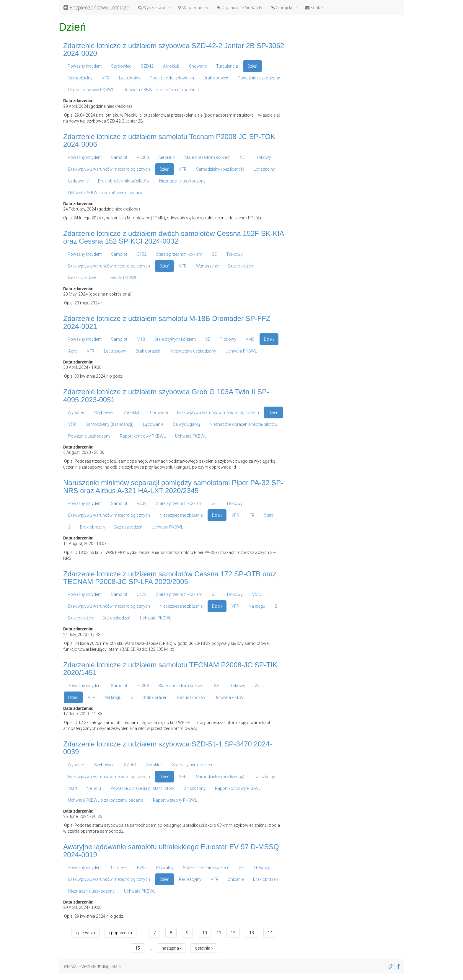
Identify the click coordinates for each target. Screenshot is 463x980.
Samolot (119, 157)
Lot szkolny (130, 78)
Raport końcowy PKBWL (91, 90)
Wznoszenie (207, 266)
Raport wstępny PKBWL (175, 800)
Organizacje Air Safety (239, 8)
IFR (252, 515)
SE (243, 157)
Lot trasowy (115, 351)
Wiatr (259, 686)
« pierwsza (85, 933)
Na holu (94, 788)
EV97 (142, 868)
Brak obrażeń (216, 78)
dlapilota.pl (110, 966)
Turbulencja (227, 66)
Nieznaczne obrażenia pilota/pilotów (244, 424)
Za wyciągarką (186, 424)
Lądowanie (78, 181)
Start (268, 515)
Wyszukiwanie (154, 8)
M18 (141, 339)
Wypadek (76, 412)
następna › (171, 948)
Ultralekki (119, 868)
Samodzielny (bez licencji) (220, 169)
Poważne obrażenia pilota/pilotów (142, 788)
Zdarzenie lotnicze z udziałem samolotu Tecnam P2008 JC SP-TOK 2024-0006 (169, 140)
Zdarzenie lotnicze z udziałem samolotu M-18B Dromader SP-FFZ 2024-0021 (167, 322)
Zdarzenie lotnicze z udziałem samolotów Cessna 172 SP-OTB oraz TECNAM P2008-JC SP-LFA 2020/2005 (170, 578)
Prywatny (165, 868)
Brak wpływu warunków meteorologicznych (109, 169)
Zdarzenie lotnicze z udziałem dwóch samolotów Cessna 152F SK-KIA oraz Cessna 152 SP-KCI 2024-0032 (173, 237)
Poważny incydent (85, 66)
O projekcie (284, 8)
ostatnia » (204, 948)
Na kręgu (257, 606)
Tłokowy (263, 157)
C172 (142, 594)
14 (270, 933)
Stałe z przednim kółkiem (207, 157)
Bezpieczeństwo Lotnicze (96, 8)
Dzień (252, 66)
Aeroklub (171, 66)
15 (138, 948)
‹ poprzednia (120, 933)
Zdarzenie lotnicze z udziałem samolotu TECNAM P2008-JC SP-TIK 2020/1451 (170, 669)
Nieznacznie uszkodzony (182, 181)
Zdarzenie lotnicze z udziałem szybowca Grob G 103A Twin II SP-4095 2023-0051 (166, 396)
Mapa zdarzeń (193, 8)
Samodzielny (80, 78)
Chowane (198, 66)
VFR (106, 78)
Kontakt (315, 8)
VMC (250, 339)
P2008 (143, 157)
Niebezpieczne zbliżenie (181, 515)
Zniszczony (195, 788)
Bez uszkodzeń (82, 278)
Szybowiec (121, 66)
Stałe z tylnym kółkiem (175, 339)
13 (252, 933)
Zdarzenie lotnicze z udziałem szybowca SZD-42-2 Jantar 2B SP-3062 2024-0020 (174, 49)
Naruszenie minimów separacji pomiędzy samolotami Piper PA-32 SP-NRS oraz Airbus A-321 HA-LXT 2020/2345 (173, 486)
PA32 (142, 503)
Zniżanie (236, 879)
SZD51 (130, 765)
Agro (73, 351)
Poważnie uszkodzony (259, 78)
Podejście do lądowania (172, 78)
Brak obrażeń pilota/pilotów (124, 181)
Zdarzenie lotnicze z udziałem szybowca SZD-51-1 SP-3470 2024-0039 (168, 748)
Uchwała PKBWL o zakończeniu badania (161, 90)
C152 (142, 254)
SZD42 (147, 66)
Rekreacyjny (190, 879)
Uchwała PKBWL (121, 278)
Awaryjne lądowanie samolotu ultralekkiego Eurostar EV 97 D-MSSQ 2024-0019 (171, 851)
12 (233, 933)
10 (205, 933)
